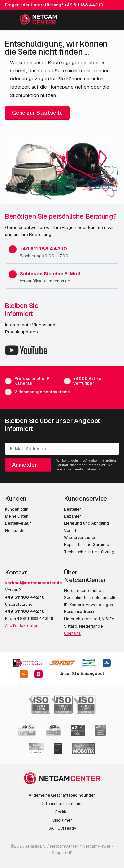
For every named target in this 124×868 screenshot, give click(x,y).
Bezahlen (73, 516)
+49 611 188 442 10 (84, 5)
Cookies (62, 812)
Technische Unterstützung (89, 552)
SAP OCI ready (62, 828)
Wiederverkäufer (80, 538)
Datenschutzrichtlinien (62, 804)
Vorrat (70, 531)
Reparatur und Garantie (87, 545)
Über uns (72, 633)
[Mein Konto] (98, 21)
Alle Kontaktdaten (22, 626)
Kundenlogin (17, 509)
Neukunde (15, 531)
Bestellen (73, 509)
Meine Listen (17, 516)
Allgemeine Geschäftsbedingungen (62, 795)
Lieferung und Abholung (87, 523)
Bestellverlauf (18, 523)
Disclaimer (62, 820)
